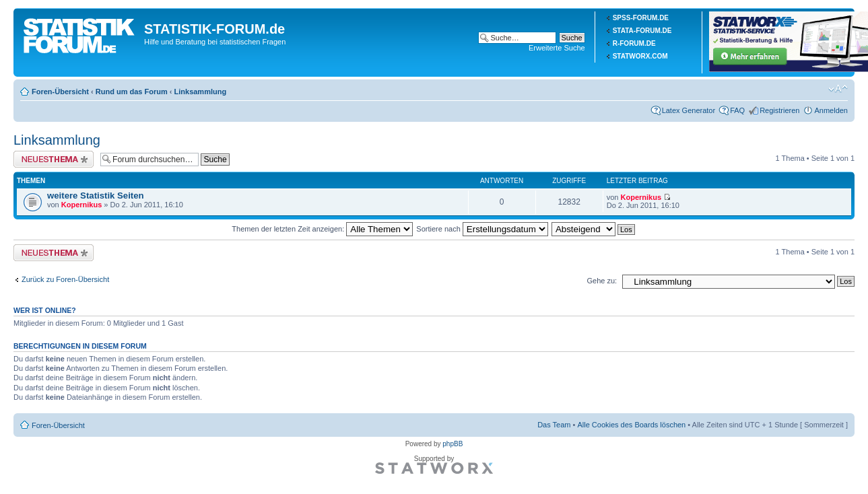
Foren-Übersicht (60, 92)
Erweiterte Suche (557, 48)
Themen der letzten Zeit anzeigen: (322, 229)
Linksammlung (201, 92)
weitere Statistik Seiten (96, 196)
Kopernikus (82, 205)
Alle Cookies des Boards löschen (631, 425)
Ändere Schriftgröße (838, 89)
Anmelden (831, 110)
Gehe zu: (602, 281)
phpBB (453, 444)
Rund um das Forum (132, 92)
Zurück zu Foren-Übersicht (65, 279)
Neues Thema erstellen (54, 159)
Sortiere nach (482, 229)
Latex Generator (689, 110)
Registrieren (779, 110)
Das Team (554, 425)
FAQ (737, 110)
